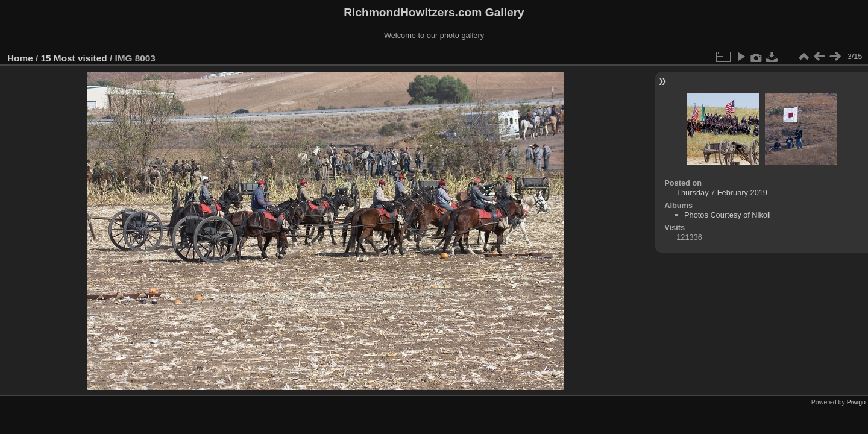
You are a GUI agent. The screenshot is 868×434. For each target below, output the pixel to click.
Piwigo (856, 402)
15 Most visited (74, 58)
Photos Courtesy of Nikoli (728, 215)
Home (20, 58)
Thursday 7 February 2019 (722, 193)
